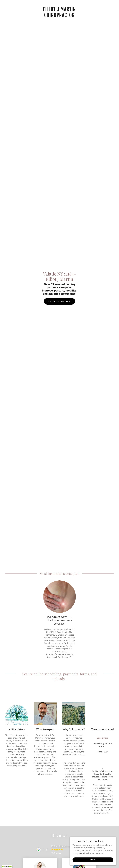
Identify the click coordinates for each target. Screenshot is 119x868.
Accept (93, 860)
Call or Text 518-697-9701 (59, 301)
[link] (59, 16)
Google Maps (102, 738)
